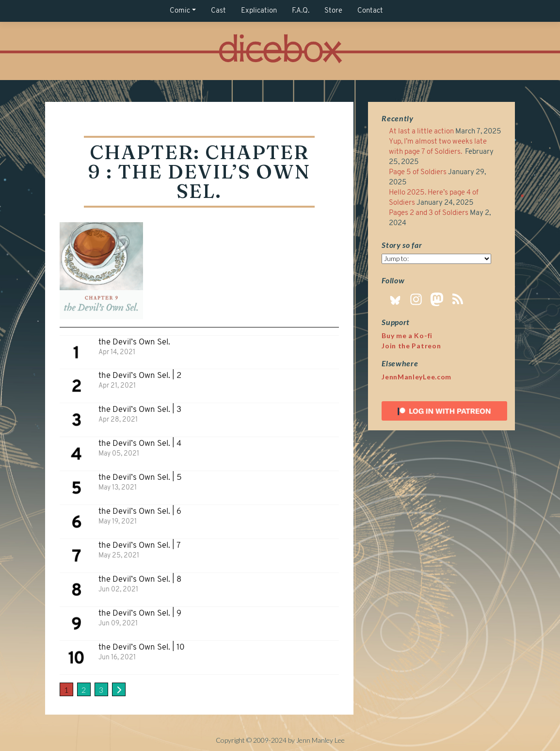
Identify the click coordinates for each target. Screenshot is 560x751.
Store (333, 11)
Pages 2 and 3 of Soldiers (429, 213)
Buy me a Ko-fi (407, 335)
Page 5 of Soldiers (418, 172)
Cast (218, 11)
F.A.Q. (301, 11)
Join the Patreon (411, 346)
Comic (180, 11)
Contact (370, 11)
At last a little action (421, 132)
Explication (259, 11)
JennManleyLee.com (416, 377)
